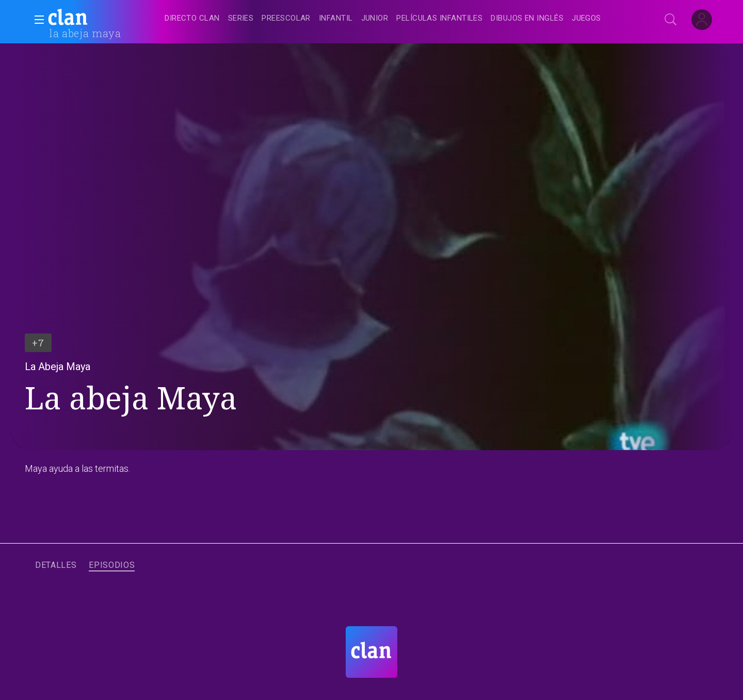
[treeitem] (192, 19)
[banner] (93, 19)
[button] (36, 20)
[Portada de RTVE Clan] (372, 652)
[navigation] (383, 19)
